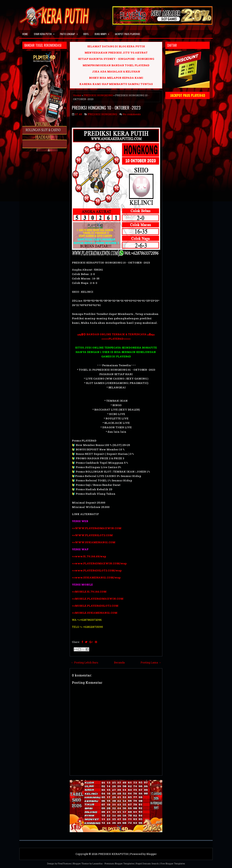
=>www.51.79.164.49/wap (89, 556)
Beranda (119, 662)
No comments (132, 114)
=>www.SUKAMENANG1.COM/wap (96, 577)
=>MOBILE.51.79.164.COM (89, 592)
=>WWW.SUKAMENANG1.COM (94, 542)
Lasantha (97, 863)
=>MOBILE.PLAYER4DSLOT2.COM (95, 606)
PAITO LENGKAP (70, 33)
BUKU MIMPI (103, 33)
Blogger (152, 854)
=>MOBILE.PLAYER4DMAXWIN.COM (98, 599)
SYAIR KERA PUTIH (45, 33)
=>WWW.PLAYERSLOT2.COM (92, 535)
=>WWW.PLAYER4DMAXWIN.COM (97, 528)
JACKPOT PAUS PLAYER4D (127, 34)
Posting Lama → (151, 662)
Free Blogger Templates (173, 863)
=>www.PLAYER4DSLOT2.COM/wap (97, 570)
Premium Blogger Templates (119, 863)
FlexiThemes (64, 863)
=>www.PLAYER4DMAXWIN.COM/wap (99, 563)
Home (25, 34)
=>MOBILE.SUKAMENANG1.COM (95, 613)
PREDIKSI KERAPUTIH (113, 854)
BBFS (86, 34)
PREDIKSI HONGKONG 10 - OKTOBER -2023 (106, 108)
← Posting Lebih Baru (84, 662)
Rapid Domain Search (147, 863)
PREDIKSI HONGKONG (98, 95)
